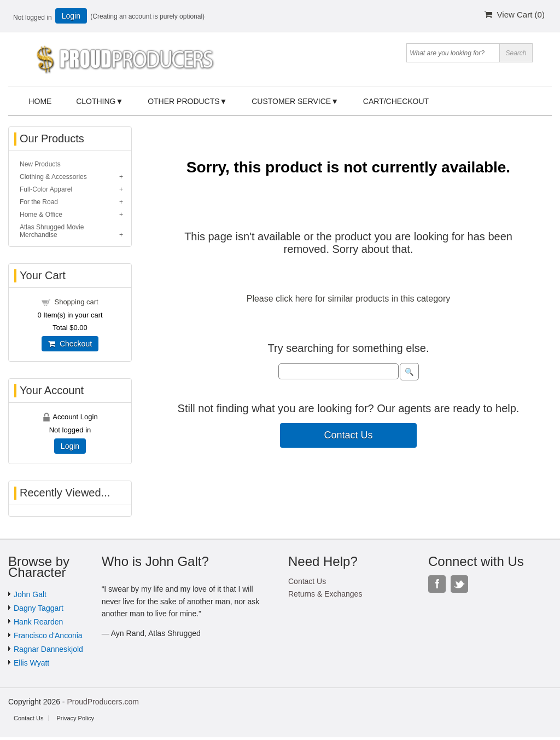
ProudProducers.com (103, 702)
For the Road (39, 202)
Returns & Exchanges (325, 594)
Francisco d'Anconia (48, 635)
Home (40, 101)
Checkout (70, 344)
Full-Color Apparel (46, 189)
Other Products (183, 101)
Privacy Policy (75, 718)
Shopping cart (76, 302)
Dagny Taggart (39, 608)
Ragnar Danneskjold (48, 649)
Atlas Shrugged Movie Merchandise (52, 231)
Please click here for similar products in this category (349, 299)
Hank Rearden (38, 622)
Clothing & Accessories (53, 177)
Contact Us (348, 435)
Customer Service (291, 101)
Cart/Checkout (396, 101)
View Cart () (515, 15)
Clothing (96, 101)
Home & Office (41, 215)
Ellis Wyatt (31, 663)
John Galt (30, 594)
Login (71, 16)
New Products (40, 164)
